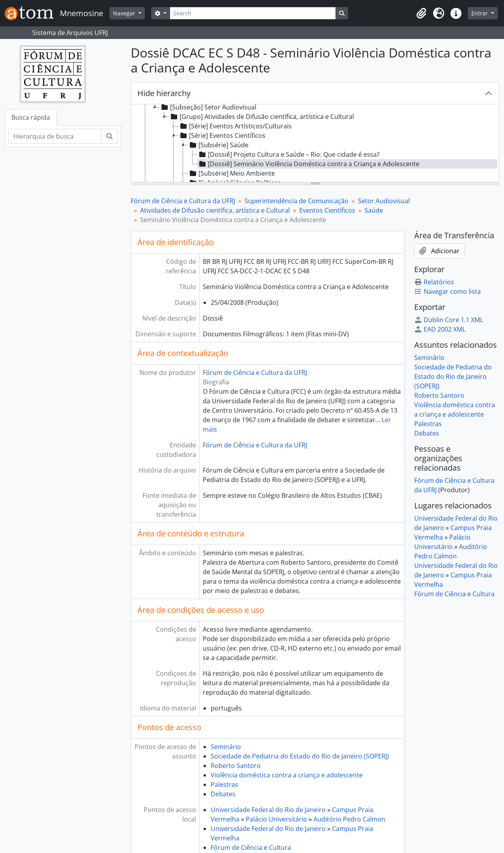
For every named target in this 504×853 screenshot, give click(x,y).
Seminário (226, 747)
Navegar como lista (447, 291)
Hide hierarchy (164, 93)
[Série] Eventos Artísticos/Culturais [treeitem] (235, 126)
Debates (223, 794)
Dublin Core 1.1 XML (449, 320)
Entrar (480, 13)
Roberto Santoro (236, 766)
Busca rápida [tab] (31, 117)
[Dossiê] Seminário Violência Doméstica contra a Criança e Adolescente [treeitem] (309, 164)
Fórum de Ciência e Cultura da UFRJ (183, 201)
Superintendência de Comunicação (296, 201)
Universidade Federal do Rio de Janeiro (268, 810)
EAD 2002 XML (440, 329)
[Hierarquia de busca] (55, 136)
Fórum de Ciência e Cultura (251, 847)
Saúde (374, 210)
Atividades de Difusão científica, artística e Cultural (215, 210)
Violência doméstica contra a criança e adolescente (287, 775)
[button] (421, 13)
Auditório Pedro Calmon (349, 819)
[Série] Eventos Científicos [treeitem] (222, 135)
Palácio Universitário (276, 819)
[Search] (253, 13)
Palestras (224, 784)
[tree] (315, 144)
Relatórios (434, 282)
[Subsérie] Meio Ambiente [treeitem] (232, 173)
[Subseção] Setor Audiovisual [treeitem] (208, 107)
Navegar (125, 13)
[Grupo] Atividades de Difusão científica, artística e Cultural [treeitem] (262, 117)
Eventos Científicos (327, 210)
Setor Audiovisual (384, 201)
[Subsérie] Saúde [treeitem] (218, 145)
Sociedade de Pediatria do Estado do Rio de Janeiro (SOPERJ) (300, 756)
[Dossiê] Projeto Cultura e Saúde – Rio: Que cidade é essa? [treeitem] (289, 154)
